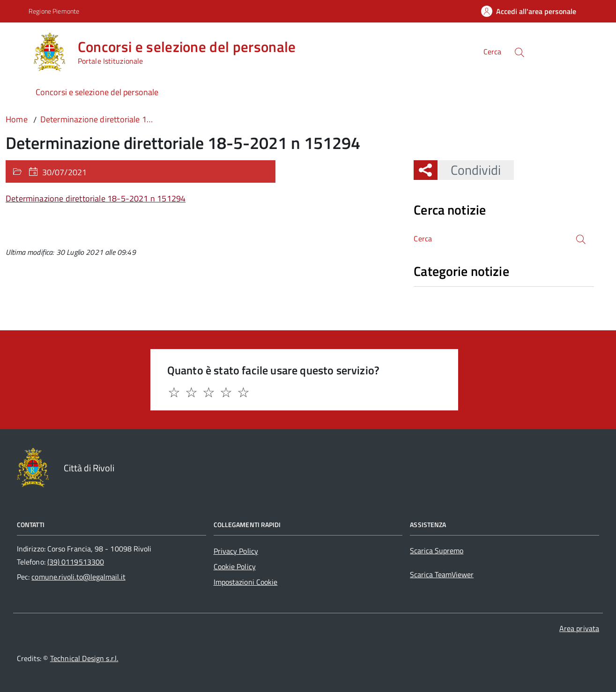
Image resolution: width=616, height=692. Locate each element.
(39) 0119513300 (76, 562)
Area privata (579, 628)
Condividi (469, 170)
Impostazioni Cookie (246, 582)
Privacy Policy (236, 551)
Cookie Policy (235, 566)
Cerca (492, 52)
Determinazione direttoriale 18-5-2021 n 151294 (96, 198)
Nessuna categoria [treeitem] (447, 291)
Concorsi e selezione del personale (97, 92)
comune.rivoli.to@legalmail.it (78, 577)
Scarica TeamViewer (442, 574)
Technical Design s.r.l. (84, 658)
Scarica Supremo (437, 551)
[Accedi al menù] (17, 50)
